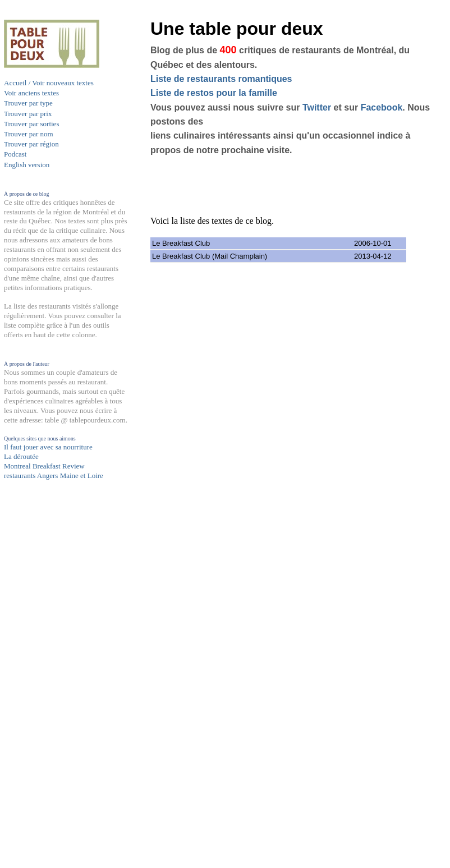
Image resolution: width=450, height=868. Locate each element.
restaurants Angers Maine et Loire (54, 476)
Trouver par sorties (31, 124)
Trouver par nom (29, 134)
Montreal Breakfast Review (44, 466)
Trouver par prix (28, 114)
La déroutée (21, 456)
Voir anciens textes (31, 93)
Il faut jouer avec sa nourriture (48, 447)
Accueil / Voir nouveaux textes (49, 83)
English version (27, 165)
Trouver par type (28, 103)
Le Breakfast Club (181, 243)
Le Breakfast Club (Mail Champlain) (210, 256)
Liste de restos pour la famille (214, 93)
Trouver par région (31, 144)
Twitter (317, 107)
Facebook (382, 107)
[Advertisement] (49, 700)
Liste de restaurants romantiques (221, 79)
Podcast (15, 154)
